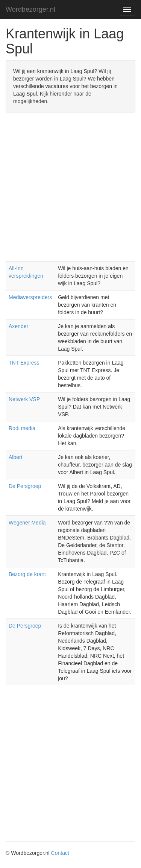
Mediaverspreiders (30, 297)
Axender (18, 326)
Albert (16, 457)
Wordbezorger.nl (30, 9)
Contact (60, 853)
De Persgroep (25, 486)
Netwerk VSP (24, 399)
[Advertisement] (70, 191)
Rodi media (22, 428)
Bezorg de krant (27, 574)
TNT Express (24, 363)
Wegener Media (27, 523)
